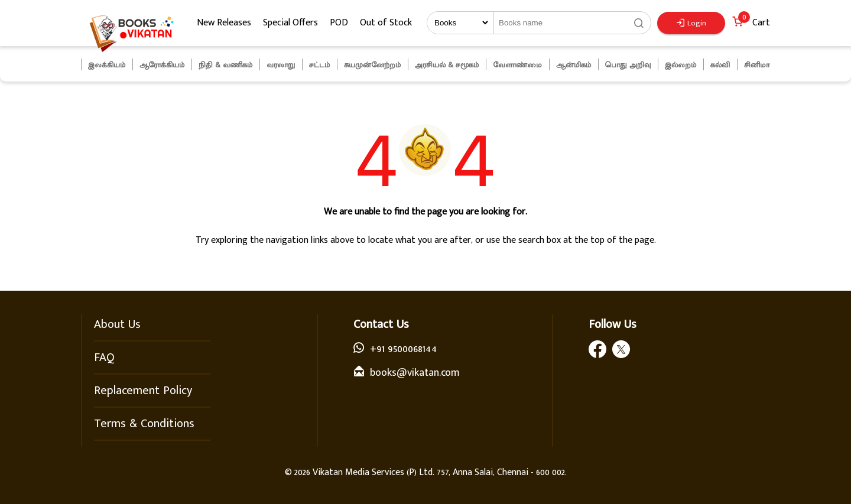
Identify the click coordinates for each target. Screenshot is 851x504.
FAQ (104, 357)
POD (339, 23)
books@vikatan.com (415, 373)
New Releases (224, 23)
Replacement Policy (143, 391)
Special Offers (290, 23)
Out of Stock (386, 23)
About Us (117, 324)
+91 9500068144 (403, 349)
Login (691, 23)
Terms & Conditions (144, 424)
